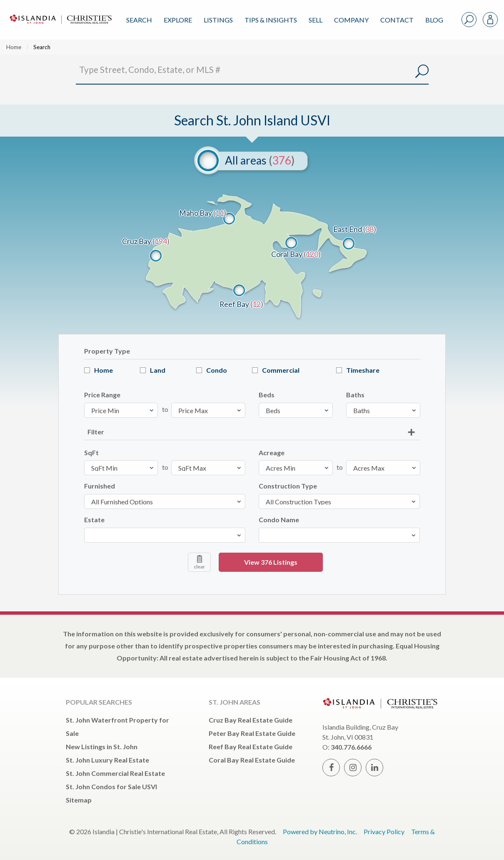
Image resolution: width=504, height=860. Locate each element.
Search (139, 20)
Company (351, 20)
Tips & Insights (271, 20)
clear (199, 562)
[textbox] (89, 535)
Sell (316, 20)
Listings (218, 20)
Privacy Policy (384, 831)
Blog (434, 20)
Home (14, 47)
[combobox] (165, 535)
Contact (397, 20)
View (271, 562)
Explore (178, 20)
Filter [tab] (96, 432)
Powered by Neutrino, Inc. (320, 831)
